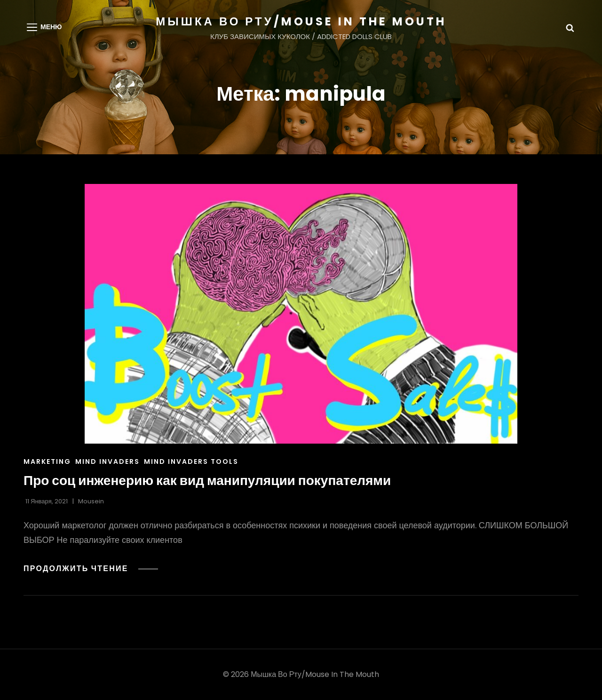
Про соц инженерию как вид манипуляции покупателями (207, 481)
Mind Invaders (107, 461)
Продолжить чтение (91, 569)
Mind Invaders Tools (191, 461)
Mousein (91, 501)
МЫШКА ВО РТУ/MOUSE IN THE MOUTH (301, 21)
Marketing (47, 461)
